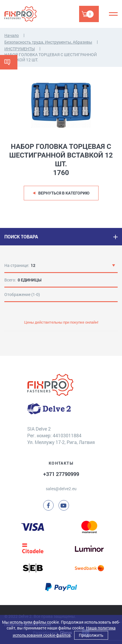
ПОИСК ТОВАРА (21, 237)
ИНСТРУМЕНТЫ (20, 49)
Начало (12, 35)
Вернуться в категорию (64, 193)
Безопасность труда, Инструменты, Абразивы (48, 42)
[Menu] (113, 14)
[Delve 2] (25, 14)
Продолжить (91, 635)
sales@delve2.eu (61, 489)
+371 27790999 (61, 474)
